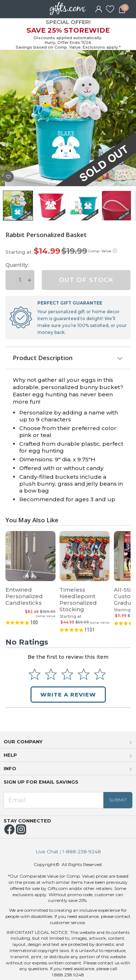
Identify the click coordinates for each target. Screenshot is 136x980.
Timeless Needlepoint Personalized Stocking (78, 599)
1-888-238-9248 (82, 852)
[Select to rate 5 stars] (100, 674)
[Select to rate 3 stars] (67, 674)
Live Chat (47, 852)
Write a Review (68, 695)
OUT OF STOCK (86, 280)
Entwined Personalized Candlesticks (24, 596)
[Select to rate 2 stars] (51, 674)
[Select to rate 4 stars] (84, 674)
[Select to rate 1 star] (35, 674)
